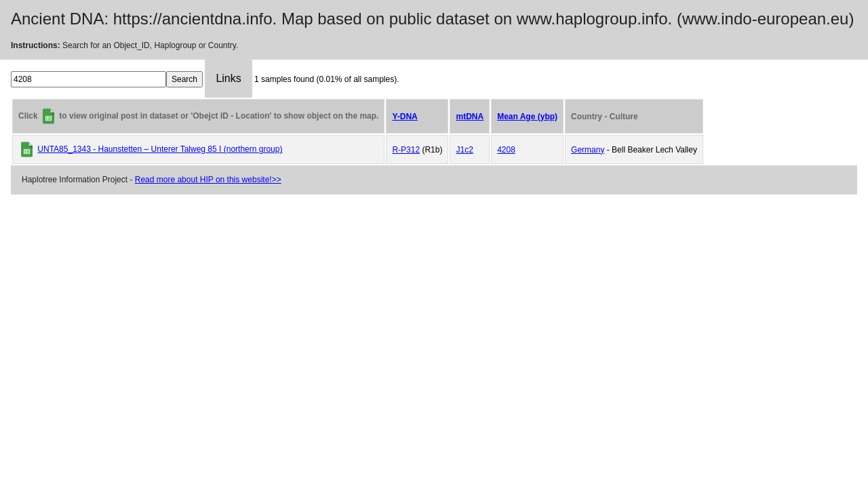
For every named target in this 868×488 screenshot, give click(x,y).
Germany (588, 150)
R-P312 (406, 150)
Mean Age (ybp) (527, 117)
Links (228, 78)
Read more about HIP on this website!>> (208, 180)
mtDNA (470, 117)
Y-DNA (405, 117)
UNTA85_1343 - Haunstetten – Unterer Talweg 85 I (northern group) (160, 149)
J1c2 (464, 150)
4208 (506, 150)
